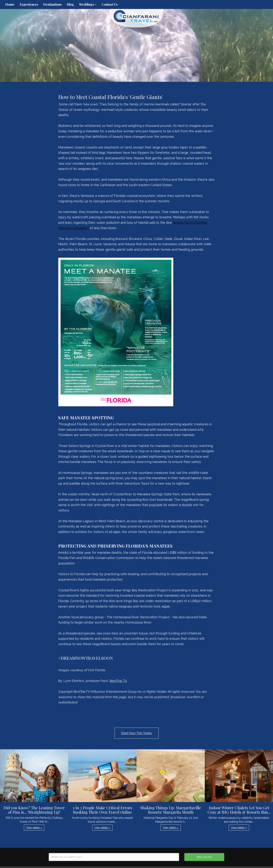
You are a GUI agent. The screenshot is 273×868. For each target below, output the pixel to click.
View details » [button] (34, 828)
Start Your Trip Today (136, 733)
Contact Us (110, 4)
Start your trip (204, 857)
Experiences (29, 4)
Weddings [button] (88, 4)
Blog (70, 4)
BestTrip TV (118, 681)
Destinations (52, 4)
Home (10, 4)
